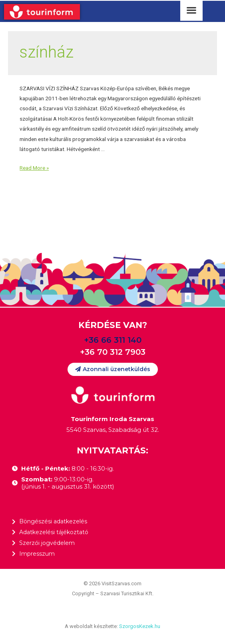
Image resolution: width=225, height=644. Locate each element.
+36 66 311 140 (113, 340)
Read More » (34, 168)
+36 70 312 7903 (113, 352)
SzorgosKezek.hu (140, 626)
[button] (113, 369)
